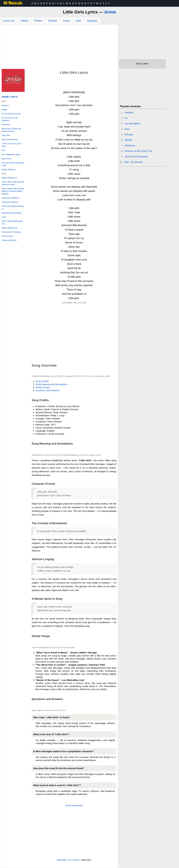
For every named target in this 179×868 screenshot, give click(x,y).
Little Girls (6, 135)
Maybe (4, 110)
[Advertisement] (59, 48)
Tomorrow (6, 125)
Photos (38, 21)
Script (66, 21)
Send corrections (74, 805)
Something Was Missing (11, 213)
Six (126, 118)
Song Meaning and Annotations (51, 384)
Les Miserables (132, 123)
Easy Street (6, 159)
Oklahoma (130, 145)
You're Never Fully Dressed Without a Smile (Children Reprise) (13, 191)
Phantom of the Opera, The (138, 151)
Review (53, 21)
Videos (24, 21)
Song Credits (42, 381)
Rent (127, 129)
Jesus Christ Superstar (136, 156)
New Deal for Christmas (11, 232)
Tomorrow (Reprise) (10, 202)
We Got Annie (7, 236)
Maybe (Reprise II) (9, 178)
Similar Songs (43, 387)
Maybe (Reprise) (8, 170)
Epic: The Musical (134, 162)
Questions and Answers (48, 390)
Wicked (128, 140)
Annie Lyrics (10, 97)
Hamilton (129, 112)
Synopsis (92, 21)
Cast (78, 21)
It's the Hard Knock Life (11, 114)
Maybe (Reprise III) (9, 228)
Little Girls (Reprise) (10, 140)
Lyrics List (9, 21)
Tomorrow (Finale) (9, 240)
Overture (5, 105)
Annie (110, 12)
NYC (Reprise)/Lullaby (11, 155)
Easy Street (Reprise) (10, 198)
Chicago (129, 134)
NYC (4, 150)
